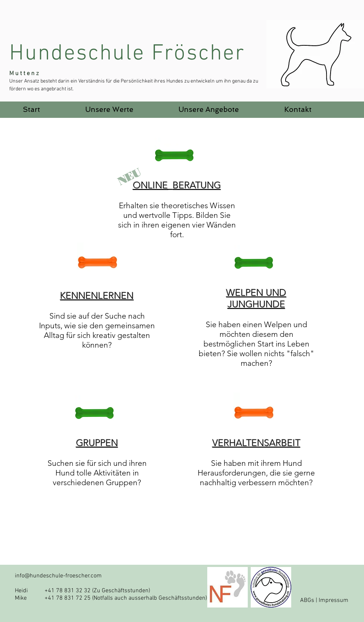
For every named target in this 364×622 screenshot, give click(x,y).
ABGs (307, 600)
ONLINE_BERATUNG (177, 185)
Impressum (334, 600)
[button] (109, 110)
